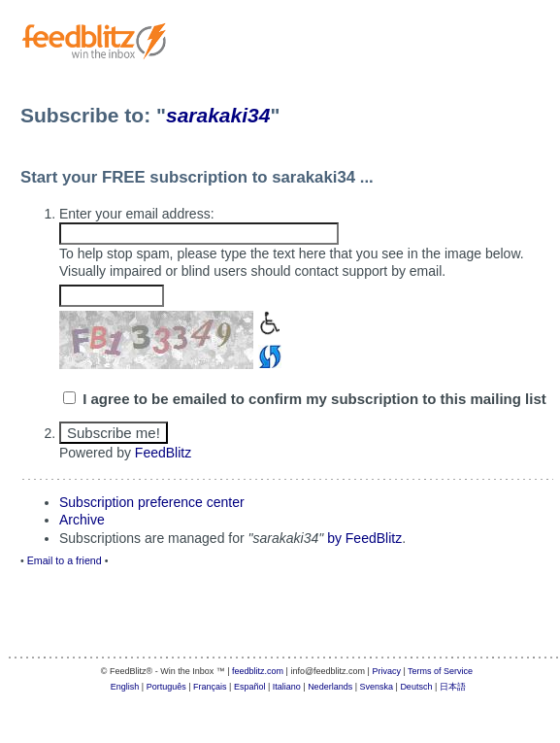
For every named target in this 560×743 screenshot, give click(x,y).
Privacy (386, 671)
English (125, 687)
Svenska (377, 687)
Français (210, 687)
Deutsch (416, 687)
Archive (82, 520)
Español (250, 687)
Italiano (287, 687)
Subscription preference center (152, 502)
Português (166, 687)
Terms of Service (440, 671)
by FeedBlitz (364, 538)
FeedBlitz (163, 453)
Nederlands (330, 687)
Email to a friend (65, 560)
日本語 (453, 687)
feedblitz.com (258, 671)
